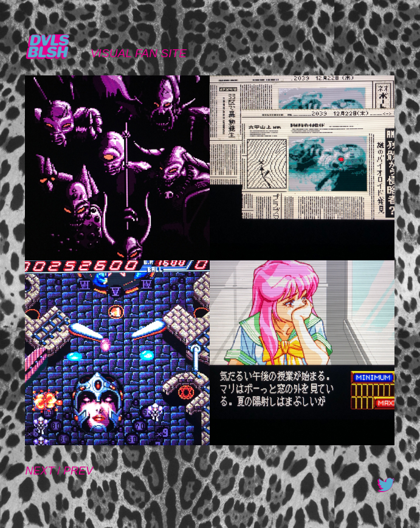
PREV (78, 471)
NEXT (40, 471)
